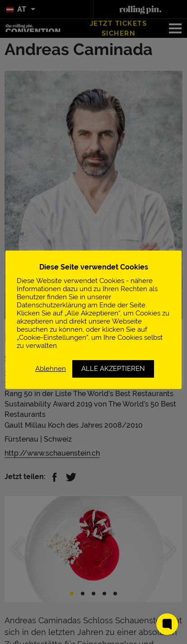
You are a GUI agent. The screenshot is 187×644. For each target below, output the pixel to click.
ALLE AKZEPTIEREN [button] (113, 369)
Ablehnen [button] (51, 368)
